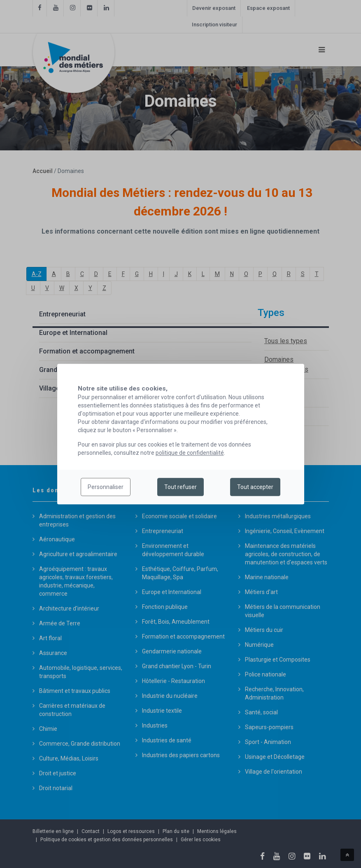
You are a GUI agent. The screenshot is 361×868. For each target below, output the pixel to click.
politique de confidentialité (190, 453)
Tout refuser (180, 487)
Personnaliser (106, 487)
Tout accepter (255, 487)
